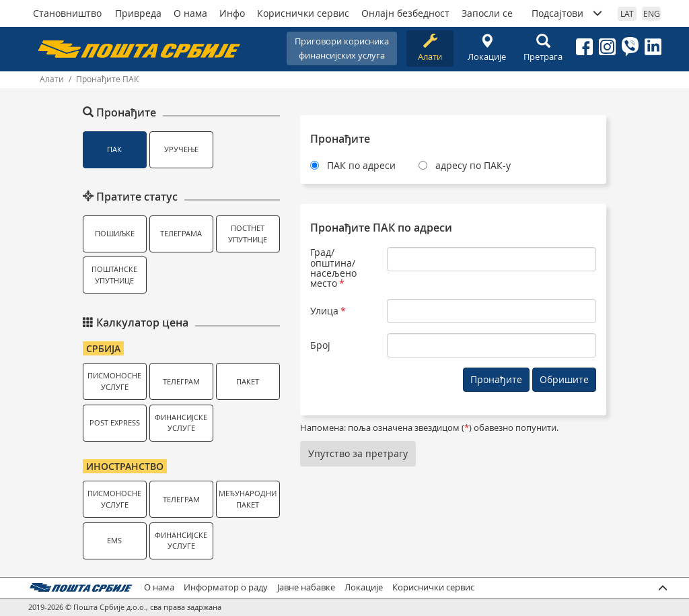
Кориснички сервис (303, 13)
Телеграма (181, 233)
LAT (627, 13)
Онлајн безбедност (405, 13)
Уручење (181, 149)
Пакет (248, 381)
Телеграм (181, 381)
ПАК (114, 149)
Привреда (138, 13)
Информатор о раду (226, 587)
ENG (652, 13)
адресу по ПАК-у (473, 165)
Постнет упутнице (248, 234)
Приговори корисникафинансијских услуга (342, 48)
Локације (486, 48)
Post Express (115, 422)
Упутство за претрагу (358, 453)
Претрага (543, 48)
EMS (114, 540)
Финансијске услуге (181, 423)
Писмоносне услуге (114, 381)
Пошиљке (115, 233)
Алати (430, 48)
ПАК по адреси (361, 165)
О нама (190, 13)
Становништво (67, 13)
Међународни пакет (248, 499)
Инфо (232, 13)
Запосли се (487, 13)
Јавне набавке (306, 587)
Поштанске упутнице (114, 275)
